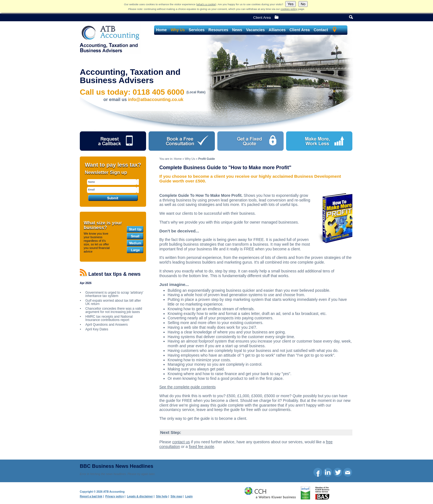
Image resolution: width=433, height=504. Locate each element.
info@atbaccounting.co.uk (156, 100)
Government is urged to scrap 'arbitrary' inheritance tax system (114, 294)
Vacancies (255, 30)
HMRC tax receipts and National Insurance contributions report (109, 318)
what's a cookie (206, 4)
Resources (218, 30)
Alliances (277, 30)
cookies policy (289, 9)
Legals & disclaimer (140, 496)
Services (197, 30)
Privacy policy (114, 496)
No (303, 4)
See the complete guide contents (188, 387)
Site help (162, 496)
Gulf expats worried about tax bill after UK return (113, 302)
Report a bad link (91, 496)
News (237, 30)
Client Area (266, 18)
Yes (291, 4)
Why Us (178, 30)
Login (189, 496)
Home (161, 30)
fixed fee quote (202, 447)
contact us (181, 442)
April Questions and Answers (106, 325)
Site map (176, 496)
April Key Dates (97, 329)
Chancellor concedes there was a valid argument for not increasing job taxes (114, 310)
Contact (321, 30)
